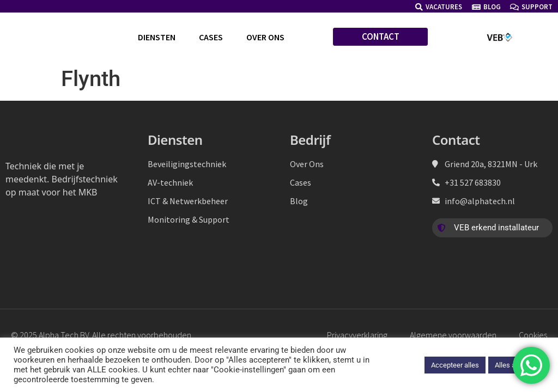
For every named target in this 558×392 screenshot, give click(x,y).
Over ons (265, 37)
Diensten (157, 37)
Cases (211, 37)
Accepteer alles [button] (455, 365)
